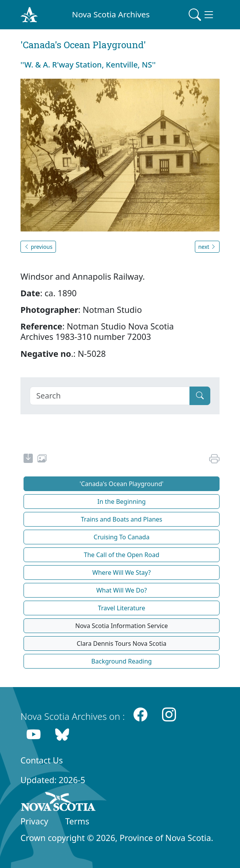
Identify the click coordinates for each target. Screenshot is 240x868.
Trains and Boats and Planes (122, 519)
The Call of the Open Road (122, 555)
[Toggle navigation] (202, 15)
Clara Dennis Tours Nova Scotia (122, 643)
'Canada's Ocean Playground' (121, 484)
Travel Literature (122, 608)
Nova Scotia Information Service (122, 626)
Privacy (34, 821)
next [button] (207, 247)
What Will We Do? (121, 590)
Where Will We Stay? (121, 572)
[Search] (110, 396)
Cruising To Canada (122, 537)
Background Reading (122, 661)
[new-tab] (28, 459)
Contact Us (42, 760)
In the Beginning (121, 502)
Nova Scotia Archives (111, 14)
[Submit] (200, 396)
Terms (77, 821)
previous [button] (38, 247)
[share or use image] (42, 459)
